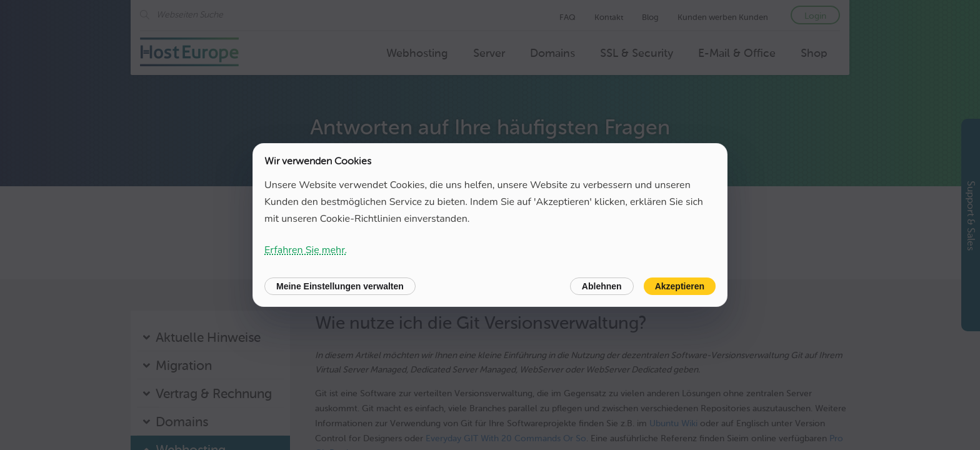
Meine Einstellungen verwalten (340, 286)
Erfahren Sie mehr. (306, 250)
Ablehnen (602, 286)
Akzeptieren (680, 286)
